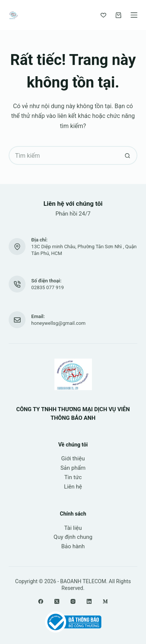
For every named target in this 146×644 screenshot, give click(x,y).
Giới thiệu (73, 458)
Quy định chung (73, 537)
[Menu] (134, 15)
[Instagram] (73, 601)
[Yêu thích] (103, 15)
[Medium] (105, 601)
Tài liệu (73, 528)
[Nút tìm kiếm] (128, 155)
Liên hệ (73, 487)
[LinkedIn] (89, 601)
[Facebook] (41, 601)
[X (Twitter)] (57, 601)
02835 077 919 (47, 287)
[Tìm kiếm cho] (63, 155)
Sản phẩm (73, 468)
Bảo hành (73, 546)
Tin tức (73, 477)
